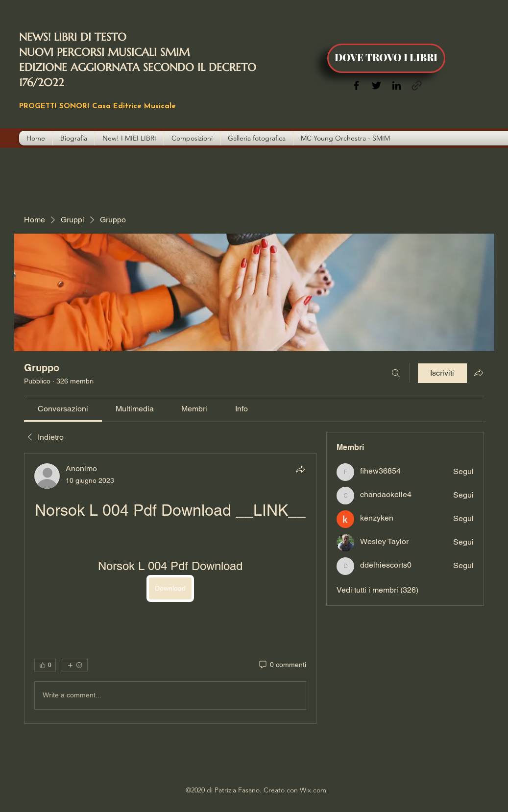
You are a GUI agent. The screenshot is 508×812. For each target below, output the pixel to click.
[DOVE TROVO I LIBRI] (386, 58)
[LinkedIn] (397, 85)
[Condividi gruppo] (479, 373)
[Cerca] (396, 373)
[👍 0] (45, 665)
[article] (170, 588)
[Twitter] (376, 85)
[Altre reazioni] (75, 665)
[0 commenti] (282, 665)
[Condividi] (300, 469)
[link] (63, 409)
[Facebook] (356, 85)
